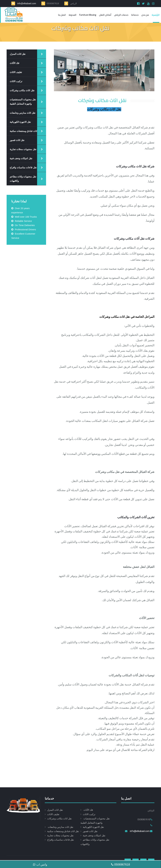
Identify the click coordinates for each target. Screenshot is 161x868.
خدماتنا (135, 15)
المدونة (73, 15)
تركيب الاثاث (16, 81)
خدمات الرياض (121, 15)
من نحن (145, 15)
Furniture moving (88, 15)
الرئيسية (156, 15)
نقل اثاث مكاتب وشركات (22, 90)
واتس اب (40, 865)
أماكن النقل (105, 15)
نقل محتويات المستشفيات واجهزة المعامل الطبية (23, 102)
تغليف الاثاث (16, 72)
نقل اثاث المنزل (18, 54)
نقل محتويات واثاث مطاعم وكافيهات (23, 179)
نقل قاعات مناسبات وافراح (23, 167)
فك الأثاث (14, 63)
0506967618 (121, 865)
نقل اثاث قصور (17, 140)
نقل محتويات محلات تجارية (23, 149)
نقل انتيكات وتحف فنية (21, 158)
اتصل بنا (62, 15)
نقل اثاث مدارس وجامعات (23, 113)
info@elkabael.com (26, 3)
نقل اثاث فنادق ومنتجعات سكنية (26, 131)
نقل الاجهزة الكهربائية (20, 122)
